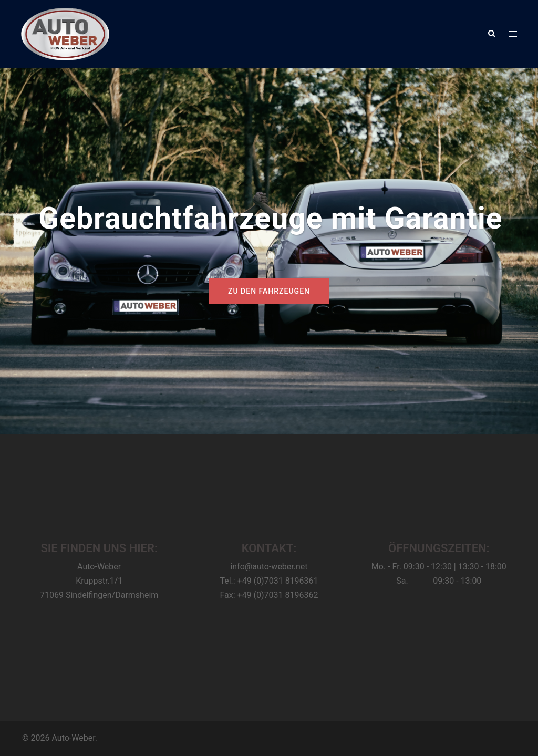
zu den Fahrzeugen (269, 291)
